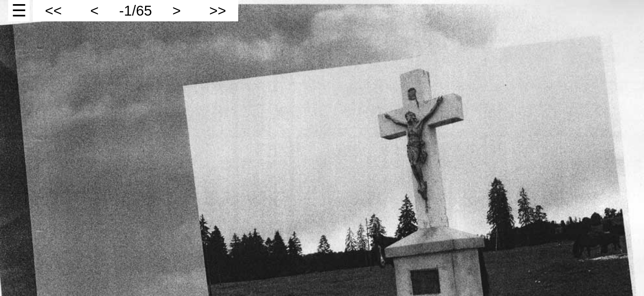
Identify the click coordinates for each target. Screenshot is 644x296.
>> (218, 10)
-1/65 (136, 10)
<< (54, 10)
